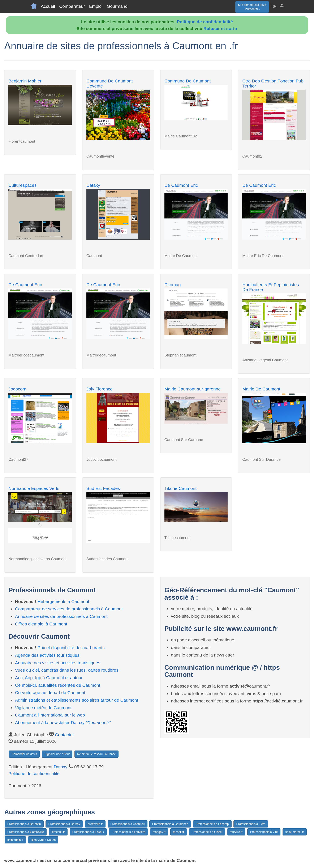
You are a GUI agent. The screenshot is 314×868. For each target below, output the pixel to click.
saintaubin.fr (15, 840)
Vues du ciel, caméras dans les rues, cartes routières (67, 670)
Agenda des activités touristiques (47, 655)
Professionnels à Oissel (207, 832)
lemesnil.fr (58, 832)
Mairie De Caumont (261, 389)
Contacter (64, 735)
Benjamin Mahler (25, 81)
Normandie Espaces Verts (34, 488)
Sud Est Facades (103, 488)
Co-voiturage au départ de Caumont (50, 692)
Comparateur (72, 6)
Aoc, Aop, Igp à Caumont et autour (49, 678)
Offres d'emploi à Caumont (41, 624)
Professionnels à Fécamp (212, 824)
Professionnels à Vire (264, 832)
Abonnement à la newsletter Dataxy (63, 722)
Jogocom (17, 389)
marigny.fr (159, 832)
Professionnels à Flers (251, 824)
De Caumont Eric (181, 185)
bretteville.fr (95, 824)
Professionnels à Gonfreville (26, 832)
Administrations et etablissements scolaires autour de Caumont (77, 700)
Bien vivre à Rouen (43, 840)
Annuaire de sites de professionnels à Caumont (61, 616)
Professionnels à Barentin (24, 824)
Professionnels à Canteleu (127, 824)
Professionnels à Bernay (64, 824)
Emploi (96, 6)
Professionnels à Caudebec (170, 824)
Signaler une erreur (57, 754)
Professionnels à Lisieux (88, 832)
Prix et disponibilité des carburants (71, 648)
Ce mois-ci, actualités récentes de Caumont (58, 685)
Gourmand (117, 6)
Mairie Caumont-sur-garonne (193, 389)
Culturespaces (22, 185)
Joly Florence (100, 389)
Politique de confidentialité (205, 22)
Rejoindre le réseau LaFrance (96, 754)
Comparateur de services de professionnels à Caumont (69, 609)
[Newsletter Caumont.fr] (274, 6)
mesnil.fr (179, 832)
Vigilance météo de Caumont (43, 708)
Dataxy (93, 185)
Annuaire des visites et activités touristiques (58, 663)
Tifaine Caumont (180, 488)
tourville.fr (236, 832)
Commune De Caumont (188, 81)
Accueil (48, 6)
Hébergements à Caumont (63, 601)
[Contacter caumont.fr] (282, 6)
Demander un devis (24, 754)
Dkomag (173, 285)
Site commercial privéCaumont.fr (252, 7)
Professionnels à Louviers (128, 832)
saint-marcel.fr (295, 832)
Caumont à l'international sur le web (50, 715)
